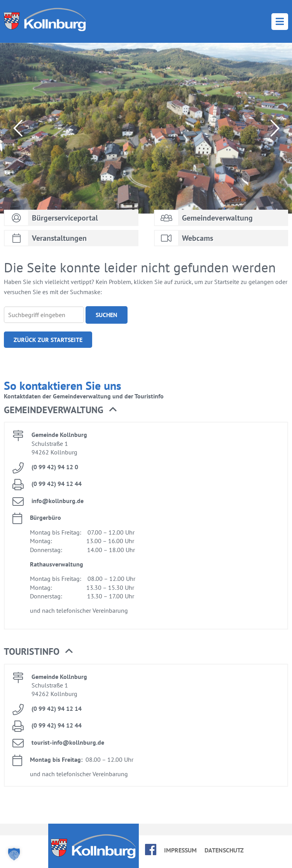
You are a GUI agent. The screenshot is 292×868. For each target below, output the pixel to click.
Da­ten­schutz (224, 850)
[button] (14, 854)
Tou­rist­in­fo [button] (38, 652)
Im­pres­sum (180, 850)
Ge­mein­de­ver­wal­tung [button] (60, 410)
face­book (151, 850)
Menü (280, 22)
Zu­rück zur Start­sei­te (48, 340)
